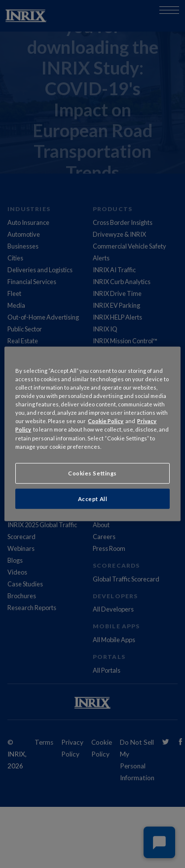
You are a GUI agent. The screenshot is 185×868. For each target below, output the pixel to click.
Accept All (93, 498)
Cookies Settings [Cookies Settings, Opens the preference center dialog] (92, 473)
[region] (92, 434)
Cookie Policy (106, 421)
